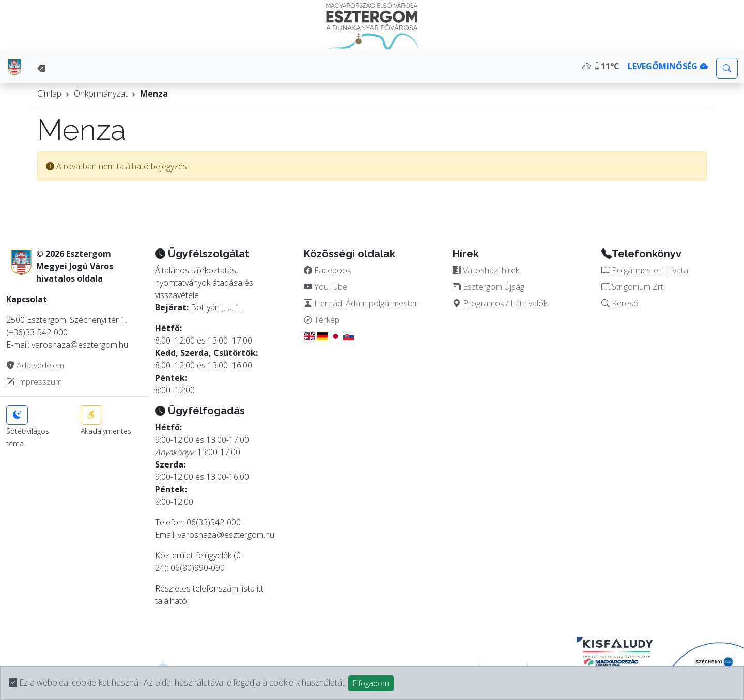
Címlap (49, 94)
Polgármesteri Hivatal (646, 270)
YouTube (326, 287)
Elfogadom (371, 683)
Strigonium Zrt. (633, 287)
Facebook (327, 270)
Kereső (620, 303)
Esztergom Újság (489, 287)
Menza (154, 94)
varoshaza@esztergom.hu (226, 535)
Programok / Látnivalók (500, 303)
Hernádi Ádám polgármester (361, 303)
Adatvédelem (35, 365)
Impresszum (34, 382)
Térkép (322, 320)
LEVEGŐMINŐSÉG (668, 66)
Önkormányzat (101, 94)
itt (260, 588)
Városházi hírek (486, 270)
